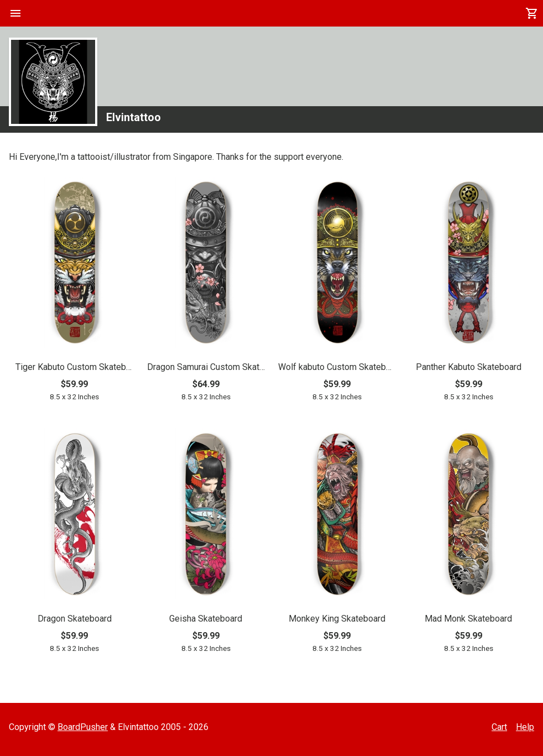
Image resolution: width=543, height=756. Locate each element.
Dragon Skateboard (75, 619)
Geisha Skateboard (206, 619)
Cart (499, 727)
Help (525, 727)
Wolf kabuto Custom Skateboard (337, 367)
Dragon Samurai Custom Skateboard (206, 367)
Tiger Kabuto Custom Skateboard (75, 367)
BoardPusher (83, 727)
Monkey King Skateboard (337, 619)
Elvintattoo (134, 117)
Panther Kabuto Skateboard (469, 367)
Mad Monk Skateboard (468, 619)
